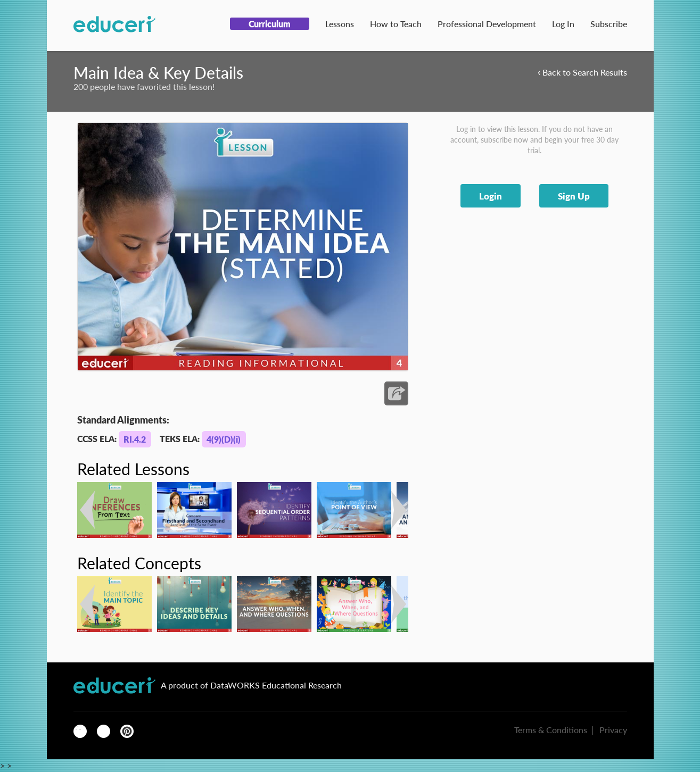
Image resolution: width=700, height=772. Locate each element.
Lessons (340, 24)
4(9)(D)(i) (224, 439)
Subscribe (609, 24)
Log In (563, 24)
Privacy (613, 730)
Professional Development (487, 24)
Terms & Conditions (551, 730)
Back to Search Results (582, 72)
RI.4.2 (135, 439)
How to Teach (396, 24)
